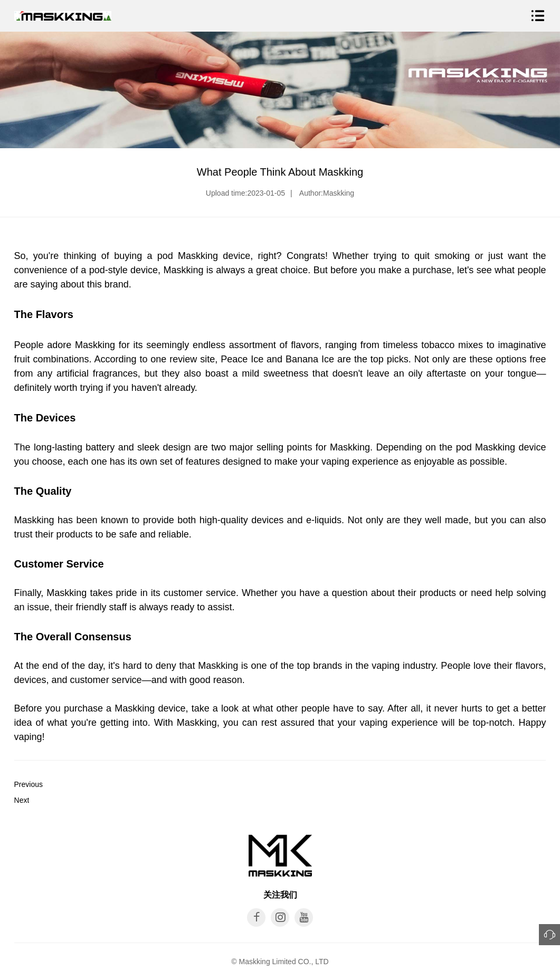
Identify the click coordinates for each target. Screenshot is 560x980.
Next (22, 800)
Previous (29, 784)
